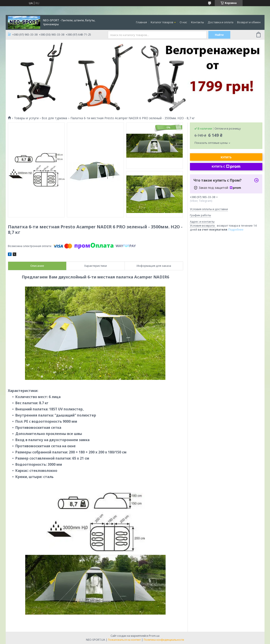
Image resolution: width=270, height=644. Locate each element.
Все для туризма (54, 118)
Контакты (198, 22)
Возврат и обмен (249, 22)
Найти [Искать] (219, 35)
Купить (226, 157)
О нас (183, 22)
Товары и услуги (26, 118)
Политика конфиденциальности (164, 640)
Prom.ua (154, 636)
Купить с (226, 167)
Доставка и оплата (221, 22)
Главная (141, 22)
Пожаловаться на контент (124, 640)
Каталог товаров (162, 22)
